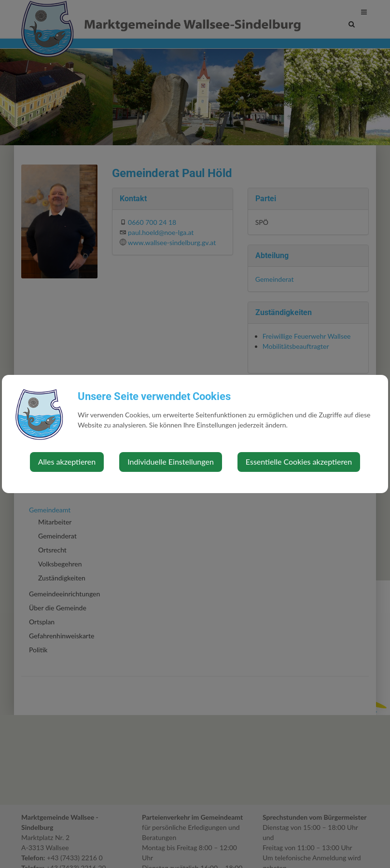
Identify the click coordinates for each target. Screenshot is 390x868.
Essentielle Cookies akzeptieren (299, 462)
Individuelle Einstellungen (171, 462)
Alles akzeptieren (67, 462)
